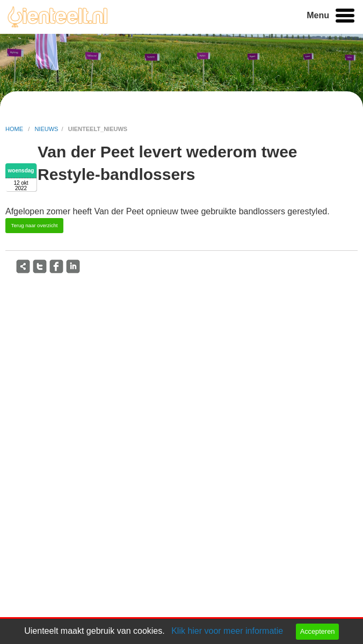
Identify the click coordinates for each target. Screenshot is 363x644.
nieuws (46, 129)
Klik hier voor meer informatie (227, 631)
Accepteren (318, 631)
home (15, 129)
